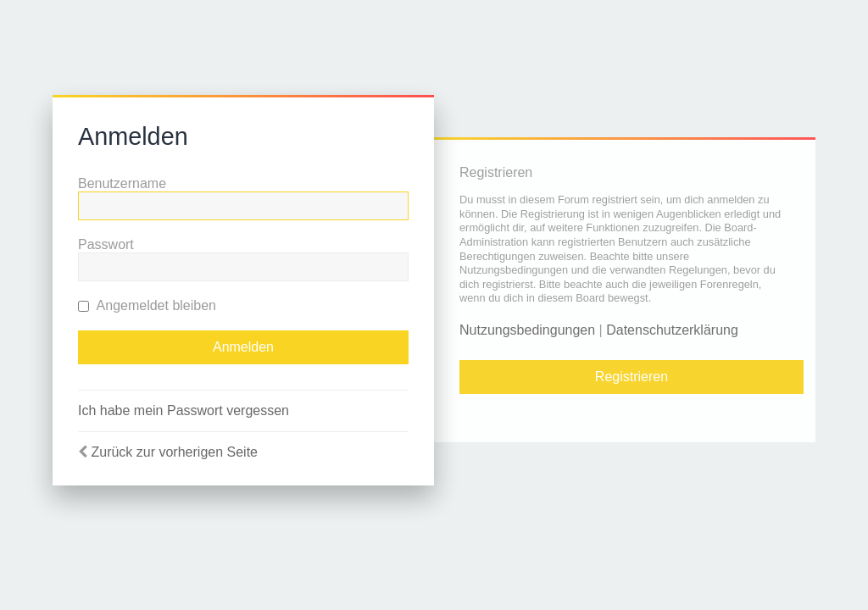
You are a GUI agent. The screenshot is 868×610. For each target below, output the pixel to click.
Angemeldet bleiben (147, 305)
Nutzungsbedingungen (527, 330)
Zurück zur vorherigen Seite (174, 452)
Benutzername (122, 183)
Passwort (106, 244)
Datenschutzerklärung (672, 330)
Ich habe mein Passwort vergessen (184, 410)
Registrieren (632, 377)
